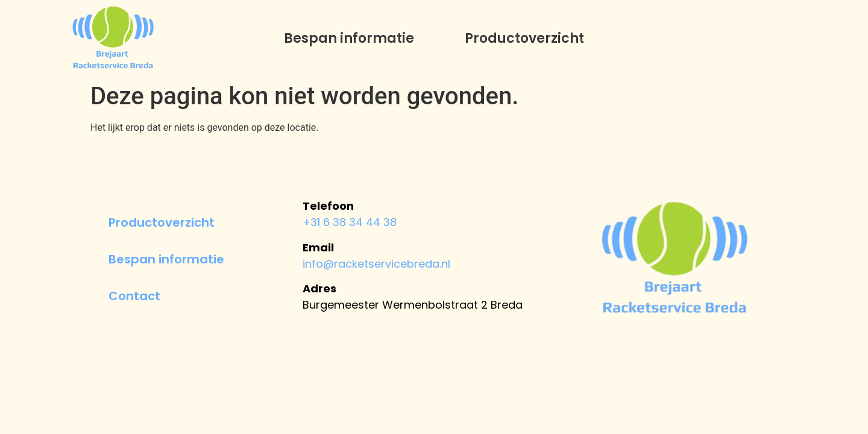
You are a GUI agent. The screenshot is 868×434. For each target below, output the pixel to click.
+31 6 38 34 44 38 (350, 222)
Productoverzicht (524, 38)
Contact (134, 296)
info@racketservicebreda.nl (376, 264)
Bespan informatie (349, 38)
